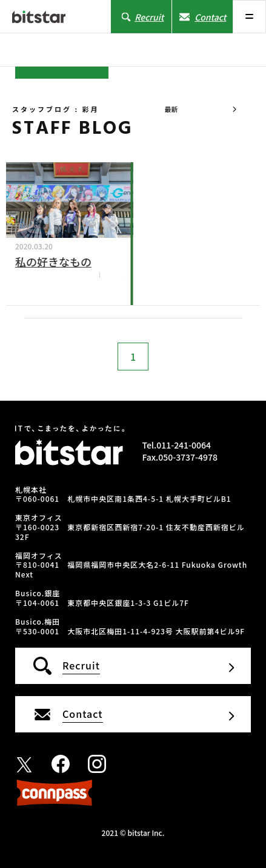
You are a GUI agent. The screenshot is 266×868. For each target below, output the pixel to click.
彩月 (116, 275)
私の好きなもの (53, 261)
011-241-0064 (184, 445)
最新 (171, 109)
